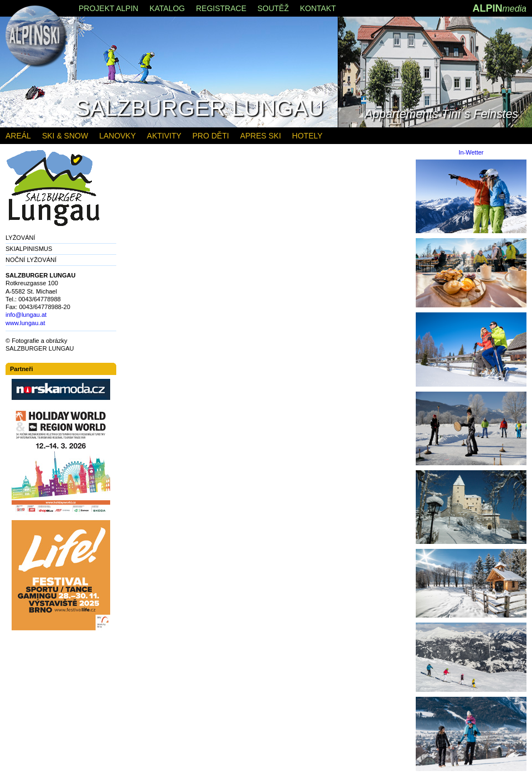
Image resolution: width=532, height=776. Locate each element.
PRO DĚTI (211, 136)
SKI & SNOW (65, 136)
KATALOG (167, 8)
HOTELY (308, 136)
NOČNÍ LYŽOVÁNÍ (31, 260)
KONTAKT (318, 8)
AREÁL (18, 136)
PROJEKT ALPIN (109, 8)
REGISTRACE (221, 8)
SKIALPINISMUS (29, 249)
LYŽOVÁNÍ (20, 238)
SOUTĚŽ (273, 8)
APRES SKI (261, 136)
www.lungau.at (25, 323)
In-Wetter (471, 153)
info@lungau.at (26, 315)
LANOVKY (117, 136)
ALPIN (499, 8)
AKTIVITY (164, 136)
